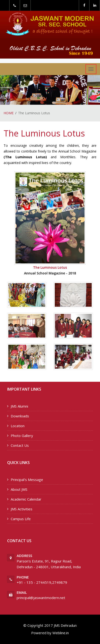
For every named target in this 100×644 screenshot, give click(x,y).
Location (18, 426)
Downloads (20, 416)
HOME (9, 113)
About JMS (19, 489)
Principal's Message (27, 480)
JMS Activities (22, 509)
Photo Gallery (22, 436)
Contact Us (20, 445)
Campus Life (21, 519)
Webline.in (60, 633)
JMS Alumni (19, 406)
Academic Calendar (26, 499)
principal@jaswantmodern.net (41, 598)
